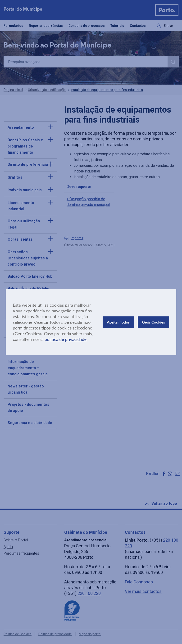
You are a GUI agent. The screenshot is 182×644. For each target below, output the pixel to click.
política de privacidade (66, 339)
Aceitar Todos (118, 322)
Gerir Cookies (153, 322)
